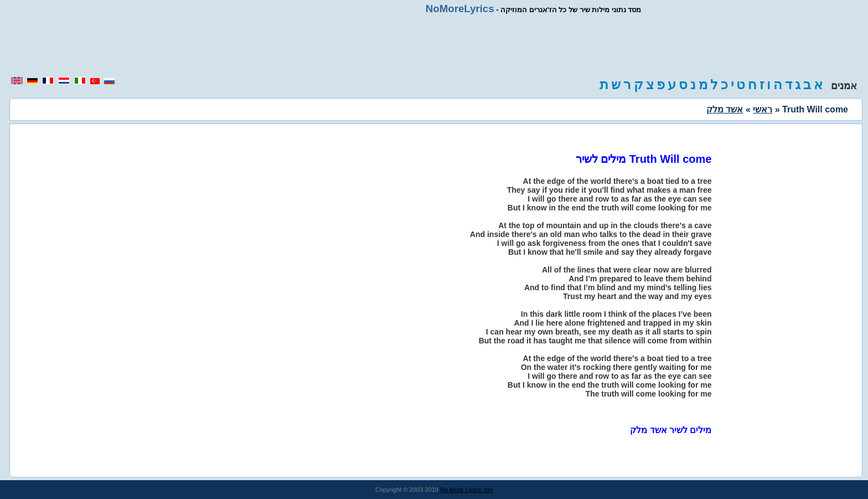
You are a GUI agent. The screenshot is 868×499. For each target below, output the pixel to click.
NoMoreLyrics (460, 9)
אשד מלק (725, 109)
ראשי (763, 109)
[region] (434, 45)
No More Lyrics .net (466, 490)
